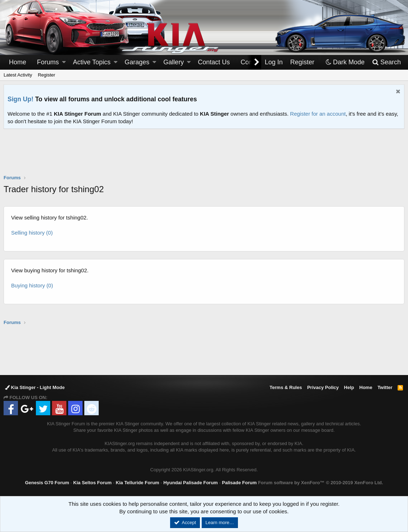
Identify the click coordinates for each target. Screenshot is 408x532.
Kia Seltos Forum (92, 483)
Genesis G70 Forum (47, 483)
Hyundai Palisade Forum (191, 483)
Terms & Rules (286, 387)
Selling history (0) (32, 233)
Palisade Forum (239, 483)
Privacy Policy (323, 387)
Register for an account (318, 114)
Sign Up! (20, 99)
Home (18, 62)
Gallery (173, 62)
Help (349, 387)
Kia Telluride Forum (138, 483)
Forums (48, 62)
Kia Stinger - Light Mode (35, 387)
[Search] (386, 62)
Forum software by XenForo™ (320, 483)
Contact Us (214, 62)
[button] (64, 62)
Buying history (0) (32, 285)
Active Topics (92, 62)
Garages (137, 62)
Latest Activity (18, 75)
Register (46, 75)
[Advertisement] (204, 156)
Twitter (385, 387)
